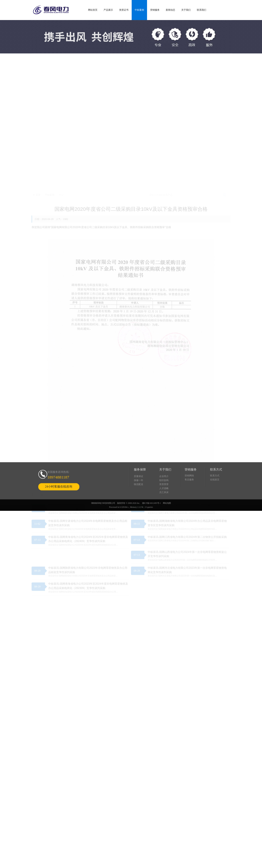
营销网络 (189, 488)
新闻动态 (170, 10)
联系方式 (215, 488)
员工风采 (164, 504)
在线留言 (215, 492)
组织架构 (164, 492)
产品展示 (108, 10)
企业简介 (164, 488)
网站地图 (167, 515)
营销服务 (155, 10)
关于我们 (186, 10)
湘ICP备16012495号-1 (151, 515)
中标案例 (139, 10)
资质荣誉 (164, 496)
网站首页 (93, 10)
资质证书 (124, 10)
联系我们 (202, 10)
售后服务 (189, 492)
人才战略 (164, 500)
